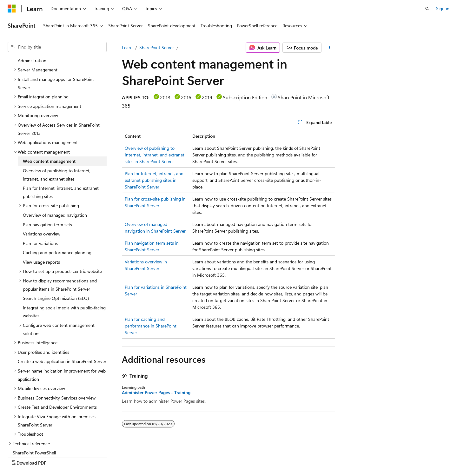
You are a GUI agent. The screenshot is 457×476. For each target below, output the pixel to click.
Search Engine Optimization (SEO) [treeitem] (56, 258)
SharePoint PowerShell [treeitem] (34, 412)
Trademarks (391, 456)
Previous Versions (247, 456)
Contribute (303, 456)
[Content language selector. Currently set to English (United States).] (37, 456)
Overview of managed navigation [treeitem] (55, 174)
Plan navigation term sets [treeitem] (47, 184)
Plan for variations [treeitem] (40, 203)
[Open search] (427, 9)
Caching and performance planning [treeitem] (57, 212)
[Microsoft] (12, 9)
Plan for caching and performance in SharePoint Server (151, 326)
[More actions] (330, 48)
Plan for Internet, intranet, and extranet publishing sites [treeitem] (61, 152)
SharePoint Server (157, 47)
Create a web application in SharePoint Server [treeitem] (62, 321)
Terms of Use (360, 456)
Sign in (443, 8)
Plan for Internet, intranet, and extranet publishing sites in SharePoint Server (154, 180)
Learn (127, 47)
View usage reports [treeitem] (41, 221)
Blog (276, 456)
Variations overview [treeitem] (42, 193)
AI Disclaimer (210, 456)
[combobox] (57, 47)
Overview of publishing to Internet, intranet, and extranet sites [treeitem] (57, 134)
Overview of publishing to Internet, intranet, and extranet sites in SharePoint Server (155, 155)
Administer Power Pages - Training (156, 393)
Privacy (328, 456)
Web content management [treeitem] (49, 120)
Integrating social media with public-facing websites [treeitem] (64, 271)
